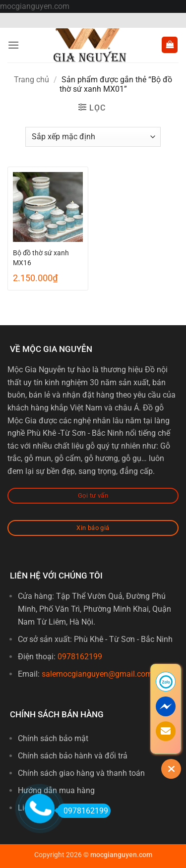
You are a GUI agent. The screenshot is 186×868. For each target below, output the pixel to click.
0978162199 (80, 657)
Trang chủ (31, 80)
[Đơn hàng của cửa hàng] (93, 137)
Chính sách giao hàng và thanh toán (81, 773)
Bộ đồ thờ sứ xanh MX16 (41, 258)
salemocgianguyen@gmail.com (97, 674)
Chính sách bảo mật (53, 738)
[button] (13, 45)
